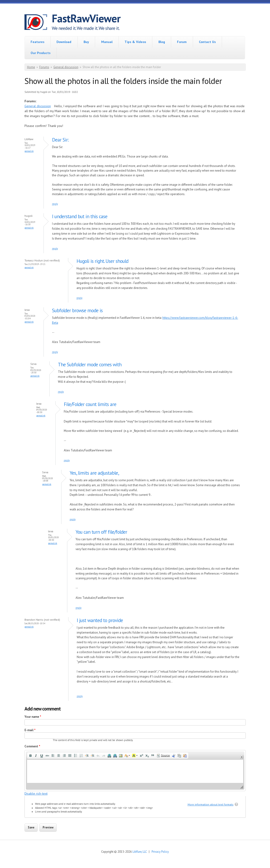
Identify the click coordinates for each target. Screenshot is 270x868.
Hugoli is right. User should (102, 261)
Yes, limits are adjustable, (94, 473)
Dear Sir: (60, 140)
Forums (44, 67)
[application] (135, 771)
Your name (33, 717)
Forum (182, 42)
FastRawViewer (86, 18)
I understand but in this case (80, 216)
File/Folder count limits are (90, 404)
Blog (162, 42)
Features (38, 42)
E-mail (30, 730)
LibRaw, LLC (140, 852)
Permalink (29, 151)
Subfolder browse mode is (77, 310)
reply (55, 204)
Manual (107, 42)
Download (64, 42)
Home (31, 67)
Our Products (41, 53)
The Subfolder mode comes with (90, 365)
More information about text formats (211, 804)
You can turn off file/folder (101, 532)
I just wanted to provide (100, 620)
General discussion (66, 67)
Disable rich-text (36, 793)
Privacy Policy (160, 852)
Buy (86, 42)
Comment (32, 746)
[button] (30, 756)
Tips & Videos (135, 42)
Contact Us (207, 42)
